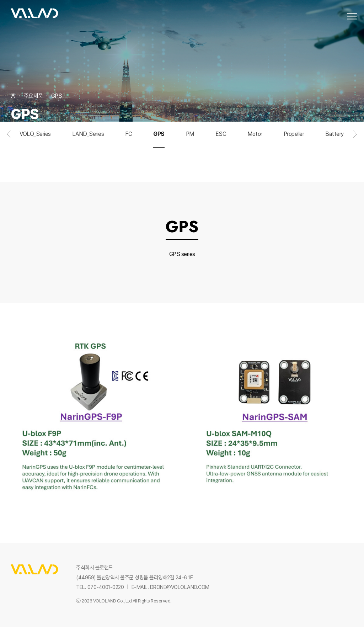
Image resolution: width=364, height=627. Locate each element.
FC (129, 155)
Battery (334, 155)
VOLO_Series (35, 155)
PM (190, 155)
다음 (355, 155)
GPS (159, 155)
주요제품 (33, 96)
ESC (221, 155)
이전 (9, 155)
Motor (255, 155)
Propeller (294, 155)
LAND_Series (88, 155)
